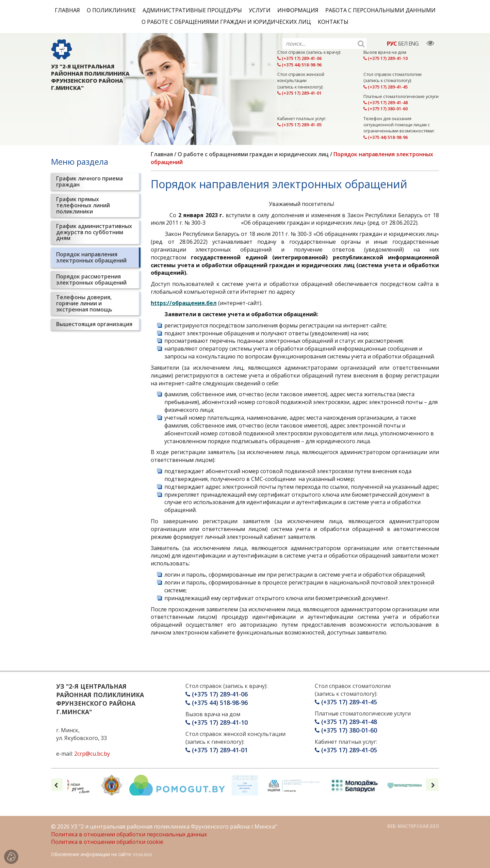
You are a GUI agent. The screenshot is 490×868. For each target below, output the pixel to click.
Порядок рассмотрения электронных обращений (91, 279)
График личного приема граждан (89, 181)
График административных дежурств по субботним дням (94, 232)
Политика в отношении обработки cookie (107, 842)
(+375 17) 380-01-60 (386, 109)
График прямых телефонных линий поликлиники (83, 205)
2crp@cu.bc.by (92, 754)
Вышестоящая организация (94, 324)
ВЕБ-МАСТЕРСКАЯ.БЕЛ (413, 826)
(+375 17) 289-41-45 (386, 87)
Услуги (260, 10)
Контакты (333, 22)
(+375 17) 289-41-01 (299, 93)
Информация (298, 10)
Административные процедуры (192, 10)
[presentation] (56, 785)
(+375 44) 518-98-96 (299, 65)
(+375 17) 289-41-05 (299, 125)
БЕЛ (403, 44)
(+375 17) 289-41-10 (386, 58)
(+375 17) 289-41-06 (299, 58)
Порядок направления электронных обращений (91, 257)
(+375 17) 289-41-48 (386, 102)
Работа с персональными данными (380, 10)
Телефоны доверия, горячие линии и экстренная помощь (84, 303)
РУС (392, 44)
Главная (67, 10)
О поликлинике (111, 10)
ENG (414, 44)
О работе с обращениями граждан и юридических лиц (226, 22)
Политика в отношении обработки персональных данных (129, 834)
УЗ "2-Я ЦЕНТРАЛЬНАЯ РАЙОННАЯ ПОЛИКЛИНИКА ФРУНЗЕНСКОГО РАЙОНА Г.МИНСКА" (90, 77)
